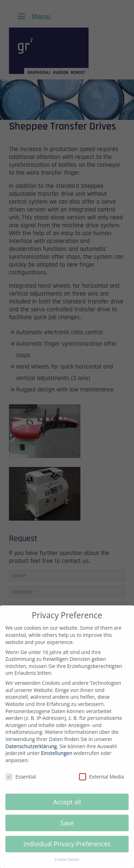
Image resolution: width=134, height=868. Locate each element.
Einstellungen (57, 759)
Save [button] (67, 829)
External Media (101, 783)
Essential (21, 783)
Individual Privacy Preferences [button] (67, 850)
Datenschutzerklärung (31, 752)
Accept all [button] (67, 808)
